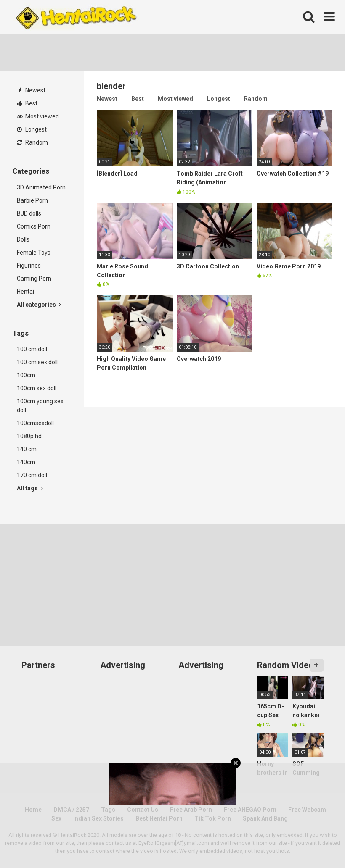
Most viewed (38, 116)
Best (27, 103)
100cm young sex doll (40, 406)
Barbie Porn (32, 200)
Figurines (29, 266)
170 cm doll (32, 475)
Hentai (25, 292)
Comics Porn (34, 226)
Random (32, 142)
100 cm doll (32, 349)
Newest (32, 90)
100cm (26, 375)
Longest (32, 129)
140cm (26, 462)
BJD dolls (29, 213)
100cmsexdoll (35, 423)
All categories (39, 305)
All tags (30, 488)
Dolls (23, 239)
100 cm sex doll (37, 362)
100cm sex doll (37, 388)
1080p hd (29, 436)
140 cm (27, 449)
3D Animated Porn (41, 187)
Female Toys (34, 253)
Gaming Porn (34, 279)
